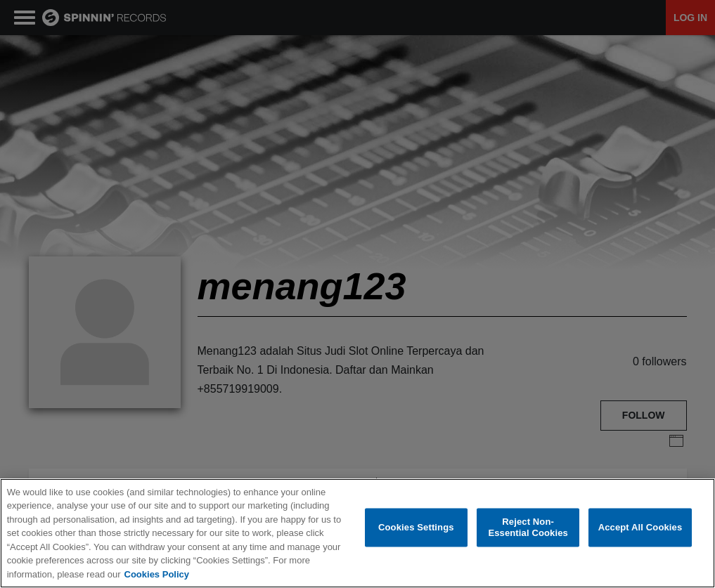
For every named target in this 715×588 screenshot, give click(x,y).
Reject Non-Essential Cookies (528, 529)
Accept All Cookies (640, 528)
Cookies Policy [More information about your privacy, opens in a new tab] (157, 575)
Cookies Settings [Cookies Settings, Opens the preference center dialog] (416, 528)
